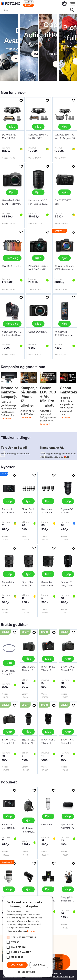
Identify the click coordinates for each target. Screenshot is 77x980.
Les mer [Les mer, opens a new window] (31, 931)
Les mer (5, 419)
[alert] (28, 936)
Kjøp (12, 127)
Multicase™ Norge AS (64, 977)
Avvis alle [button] (39, 965)
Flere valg (12, 258)
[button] (28, 972)
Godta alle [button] (17, 965)
